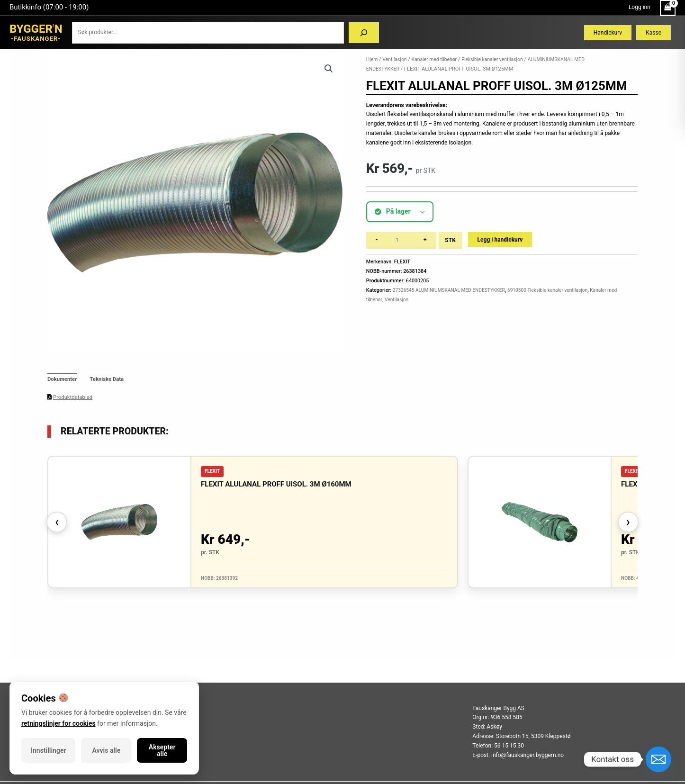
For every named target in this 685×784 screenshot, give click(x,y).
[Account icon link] (640, 8)
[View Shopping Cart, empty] (668, 8)
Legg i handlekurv (502, 240)
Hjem (372, 59)
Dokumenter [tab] (63, 380)
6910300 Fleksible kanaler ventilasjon (557, 290)
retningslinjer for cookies (59, 723)
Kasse (653, 33)
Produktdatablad (74, 398)
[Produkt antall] (402, 240)
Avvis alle (107, 750)
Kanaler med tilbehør (438, 59)
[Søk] (364, 33)
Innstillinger (48, 750)
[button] (328, 69)
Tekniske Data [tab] (109, 380)
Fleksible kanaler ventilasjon (499, 59)
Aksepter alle (162, 750)
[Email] (658, 759)
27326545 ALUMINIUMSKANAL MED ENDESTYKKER (452, 290)
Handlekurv (608, 33)
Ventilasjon (396, 59)
